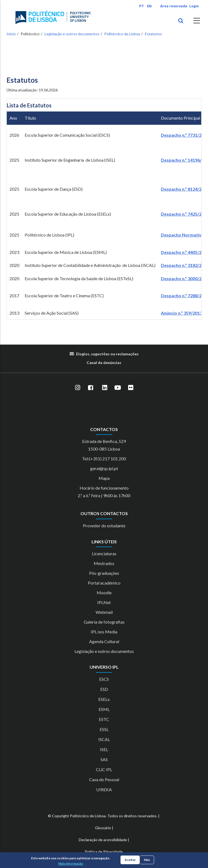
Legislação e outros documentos (72, 34)
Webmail (104, 612)
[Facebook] (90, 388)
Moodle (104, 593)
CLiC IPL (104, 769)
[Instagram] (77, 388)
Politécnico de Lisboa (122, 34)
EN (149, 6)
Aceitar (130, 860)
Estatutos (153, 34)
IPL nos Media (104, 632)
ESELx (104, 699)
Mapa (104, 478)
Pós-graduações (104, 573)
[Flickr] (131, 388)
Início (11, 34)
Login (194, 6)
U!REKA (104, 789)
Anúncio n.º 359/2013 (182, 313)
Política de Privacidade (104, 852)
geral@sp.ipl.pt (104, 468)
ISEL (104, 749)
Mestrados (104, 563)
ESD (104, 689)
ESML (104, 709)
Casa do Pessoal (104, 779)
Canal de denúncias (104, 363)
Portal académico (104, 583)
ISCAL (104, 739)
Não (147, 860)
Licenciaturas (104, 553)
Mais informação (71, 864)
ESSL (104, 729)
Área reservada (174, 6)
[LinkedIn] (105, 388)
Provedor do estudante (104, 526)
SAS (104, 759)
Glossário (103, 828)
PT (142, 6)
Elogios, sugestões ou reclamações (107, 354)
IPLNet (104, 602)
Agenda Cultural (104, 641)
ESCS (104, 679)
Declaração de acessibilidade (103, 840)
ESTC (104, 719)
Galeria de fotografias (104, 622)
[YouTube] (118, 388)
